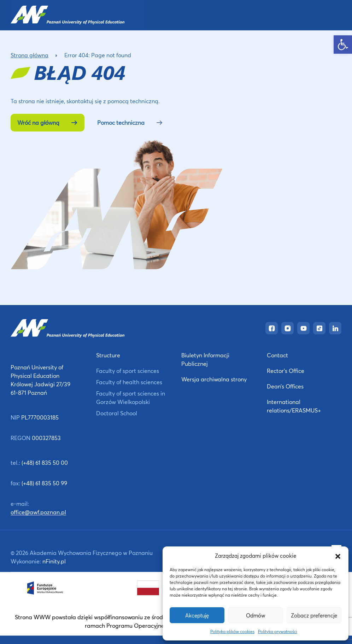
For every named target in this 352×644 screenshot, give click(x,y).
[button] (338, 556)
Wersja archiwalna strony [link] (214, 379)
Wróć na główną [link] (48, 122)
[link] (343, 45)
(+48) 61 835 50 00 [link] (45, 462)
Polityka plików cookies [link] (232, 631)
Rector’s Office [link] (286, 371)
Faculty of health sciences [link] (129, 382)
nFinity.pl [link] (54, 561)
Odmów (256, 615)
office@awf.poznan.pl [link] (38, 512)
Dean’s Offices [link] (285, 386)
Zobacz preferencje (314, 615)
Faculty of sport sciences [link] (128, 371)
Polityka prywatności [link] (278, 631)
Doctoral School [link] (117, 413)
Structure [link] (108, 355)
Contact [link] (277, 355)
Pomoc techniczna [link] (130, 122)
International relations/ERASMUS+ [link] (294, 406)
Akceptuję (197, 615)
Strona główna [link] (30, 55)
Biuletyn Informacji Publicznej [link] (205, 359)
